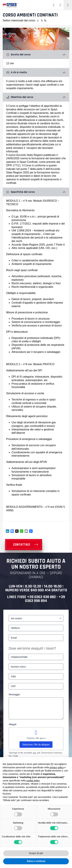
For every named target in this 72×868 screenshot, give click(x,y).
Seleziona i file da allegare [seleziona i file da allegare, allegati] (36, 745)
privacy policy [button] (57, 767)
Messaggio (14, 694)
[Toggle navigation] (68, 5)
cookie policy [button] (33, 781)
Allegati (13, 724)
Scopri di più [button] (36, 853)
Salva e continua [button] (36, 861)
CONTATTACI (22, 545)
